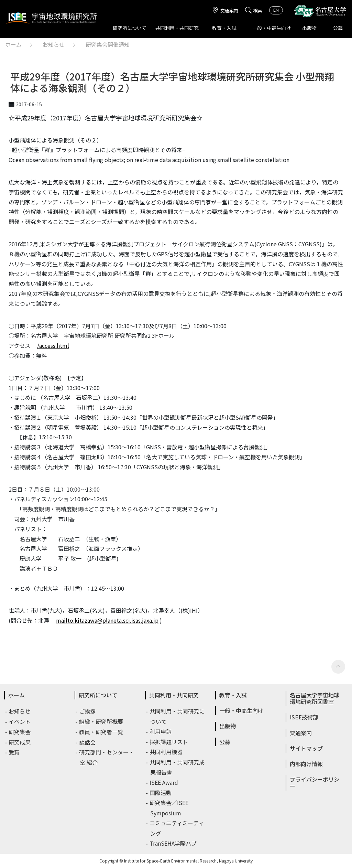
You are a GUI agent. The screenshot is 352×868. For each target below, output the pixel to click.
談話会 (88, 742)
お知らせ (54, 44)
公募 (338, 28)
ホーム (13, 44)
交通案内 (225, 10)
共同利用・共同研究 (177, 28)
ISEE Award (164, 782)
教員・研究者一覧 (101, 732)
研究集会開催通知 (108, 44)
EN (276, 10)
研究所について (130, 28)
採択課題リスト (169, 742)
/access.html (53, 345)
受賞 (14, 752)
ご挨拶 (88, 711)
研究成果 (20, 742)
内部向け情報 (306, 764)
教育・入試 (224, 28)
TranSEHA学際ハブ (173, 843)
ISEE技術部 (304, 717)
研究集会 (20, 732)
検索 (254, 10)
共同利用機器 (166, 752)
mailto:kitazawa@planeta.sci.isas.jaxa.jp (107, 620)
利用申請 (161, 731)
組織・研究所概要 (101, 721)
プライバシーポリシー (315, 783)
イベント (20, 721)
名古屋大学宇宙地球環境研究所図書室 (315, 698)
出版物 (309, 28)
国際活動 (161, 793)
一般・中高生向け (272, 28)
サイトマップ (306, 748)
